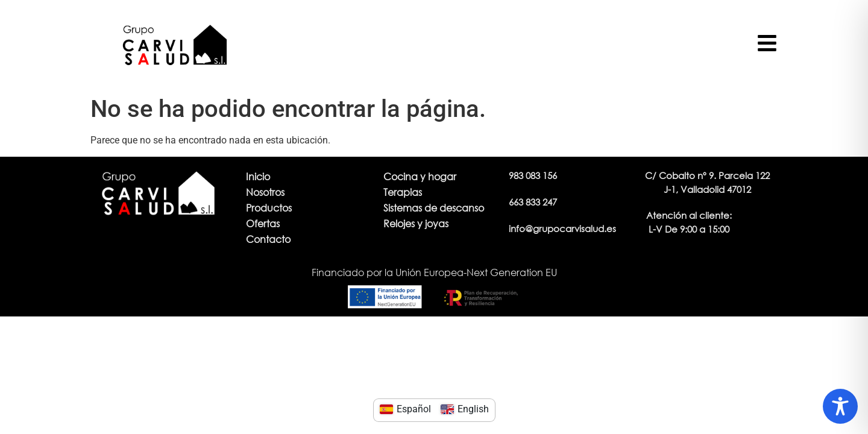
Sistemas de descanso (434, 208)
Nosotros (265, 192)
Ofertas (263, 223)
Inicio (258, 176)
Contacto (268, 239)
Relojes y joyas (416, 223)
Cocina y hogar (420, 176)
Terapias (403, 192)
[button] (689, 222)
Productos (269, 208)
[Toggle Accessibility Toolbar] (840, 406)
